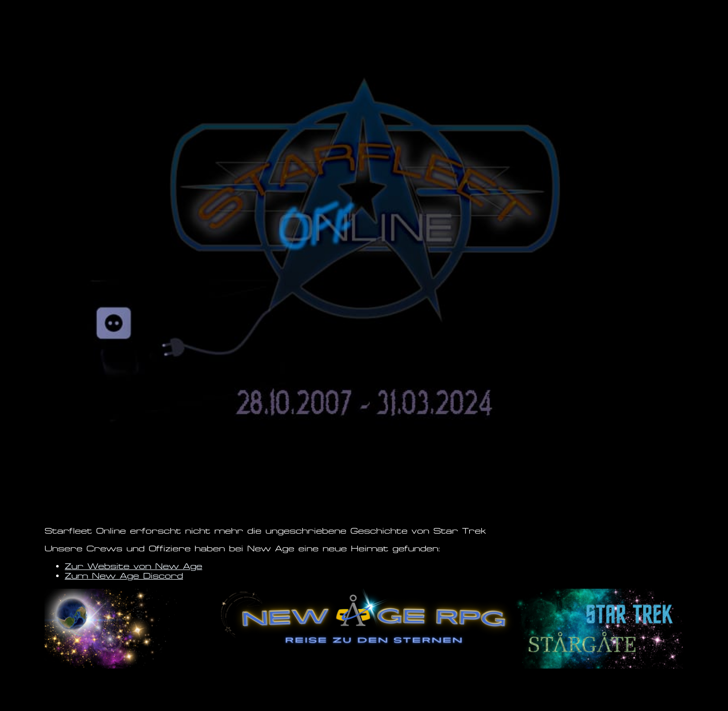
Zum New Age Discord (124, 576)
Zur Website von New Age (133, 566)
